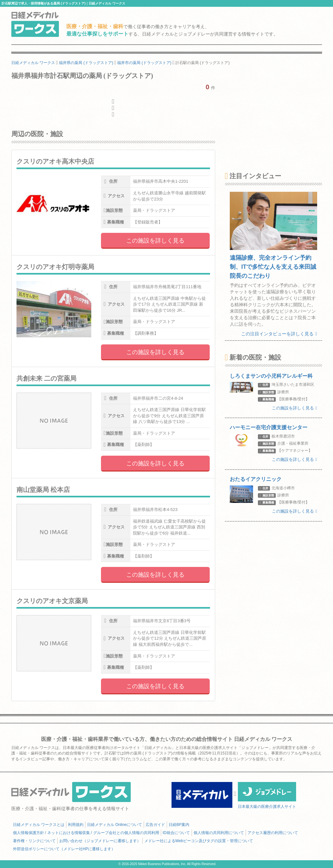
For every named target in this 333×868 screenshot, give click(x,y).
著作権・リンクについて (34, 841)
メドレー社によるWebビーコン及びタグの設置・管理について (199, 841)
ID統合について (176, 833)
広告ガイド (155, 825)
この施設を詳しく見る (155, 241)
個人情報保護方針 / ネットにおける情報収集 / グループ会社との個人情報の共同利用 (86, 833)
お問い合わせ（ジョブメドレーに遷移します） (100, 841)
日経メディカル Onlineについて (115, 825)
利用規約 (76, 825)
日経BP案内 (179, 825)
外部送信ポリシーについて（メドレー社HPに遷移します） (64, 849)
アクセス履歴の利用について (273, 833)
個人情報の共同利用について (219, 833)
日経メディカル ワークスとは (39, 825)
